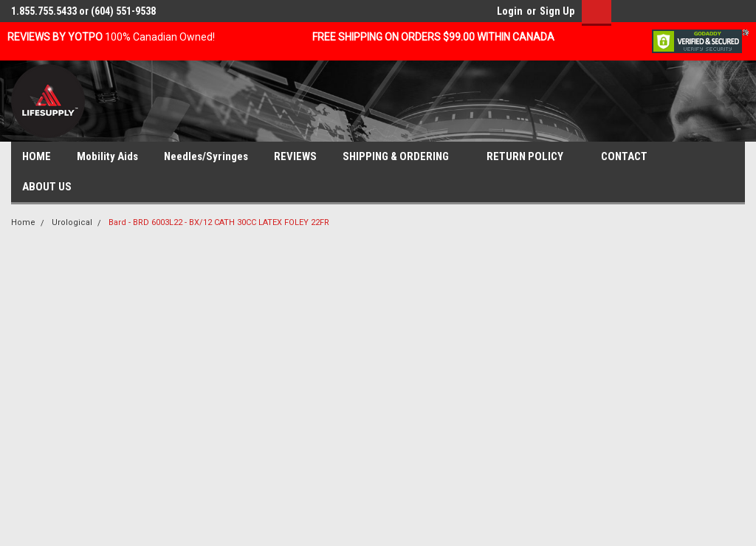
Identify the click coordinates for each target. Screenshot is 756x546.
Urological (72, 222)
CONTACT (630, 157)
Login (510, 11)
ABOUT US (53, 187)
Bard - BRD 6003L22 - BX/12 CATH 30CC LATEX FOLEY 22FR (219, 222)
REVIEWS (295, 156)
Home (23, 222)
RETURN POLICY (531, 157)
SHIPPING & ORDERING (402, 157)
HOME (37, 156)
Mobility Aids (107, 156)
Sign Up (557, 11)
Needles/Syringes (206, 156)
